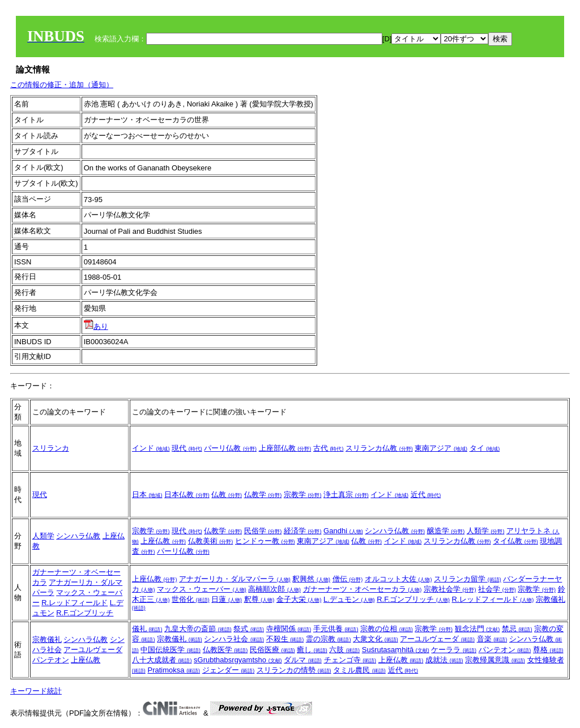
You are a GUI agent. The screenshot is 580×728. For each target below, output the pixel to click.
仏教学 (263, 494)
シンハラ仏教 (78, 536)
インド (151, 448)
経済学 (303, 531)
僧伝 (348, 579)
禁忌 (517, 629)
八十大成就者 (162, 660)
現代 (187, 448)
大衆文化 (376, 639)
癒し (312, 650)
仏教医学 (225, 650)
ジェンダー (229, 670)
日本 (147, 494)
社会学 (497, 589)
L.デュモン (349, 599)
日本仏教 (187, 494)
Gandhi (343, 531)
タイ (485, 448)
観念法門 (477, 629)
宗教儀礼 (47, 639)
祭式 (249, 629)
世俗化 (191, 599)
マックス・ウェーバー (202, 589)
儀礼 (147, 629)
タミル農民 (359, 670)
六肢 (344, 650)
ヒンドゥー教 (265, 541)
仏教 (227, 494)
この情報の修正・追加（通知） (62, 85)
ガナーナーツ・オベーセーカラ (362, 589)
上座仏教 (163, 541)
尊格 (548, 650)
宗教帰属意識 (495, 660)
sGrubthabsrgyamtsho (238, 660)
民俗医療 (272, 650)
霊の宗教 (329, 639)
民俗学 (263, 531)
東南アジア (441, 448)
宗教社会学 (450, 589)
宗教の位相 (387, 629)
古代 (329, 448)
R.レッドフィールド (74, 603)
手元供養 (336, 629)
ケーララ (454, 650)
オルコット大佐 (398, 579)
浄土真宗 (346, 494)
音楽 (492, 639)
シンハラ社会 (234, 639)
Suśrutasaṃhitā (396, 650)
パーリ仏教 (230, 448)
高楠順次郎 (274, 589)
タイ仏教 (515, 541)
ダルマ (303, 660)
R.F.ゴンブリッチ (85, 613)
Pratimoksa (174, 670)
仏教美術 (211, 541)
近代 (426, 494)
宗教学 (303, 494)
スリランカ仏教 (379, 448)
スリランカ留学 (468, 579)
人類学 (43, 536)
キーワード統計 (36, 691)
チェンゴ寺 (350, 660)
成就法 (444, 660)
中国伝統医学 (170, 650)
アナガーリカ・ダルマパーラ (235, 579)
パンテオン (51, 660)
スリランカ (51, 448)
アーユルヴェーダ (93, 650)
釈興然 (311, 579)
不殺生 (285, 639)
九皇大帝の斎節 (198, 629)
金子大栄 (299, 599)
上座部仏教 (285, 448)
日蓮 (227, 599)
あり (96, 326)
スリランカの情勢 (294, 670)
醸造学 (446, 531)
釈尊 (259, 599)
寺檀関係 (289, 629)
